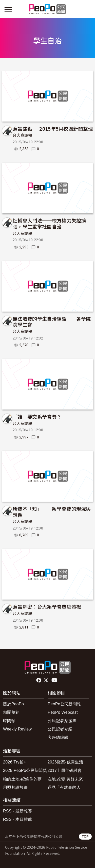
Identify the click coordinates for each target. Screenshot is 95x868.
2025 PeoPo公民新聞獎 (25, 770)
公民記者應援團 (62, 721)
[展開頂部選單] (87, 10)
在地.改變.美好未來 (65, 779)
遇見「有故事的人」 (66, 787)
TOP (85, 836)
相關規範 (11, 712)
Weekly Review (17, 729)
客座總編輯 (58, 737)
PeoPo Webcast (63, 712)
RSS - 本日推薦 (17, 819)
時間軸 (9, 721)
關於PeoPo (13, 704)
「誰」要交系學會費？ (37, 416)
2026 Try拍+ (15, 762)
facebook (39, 680)
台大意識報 (22, 135)
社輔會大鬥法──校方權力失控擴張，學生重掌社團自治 (49, 223)
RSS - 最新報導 (17, 811)
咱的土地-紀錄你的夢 (22, 779)
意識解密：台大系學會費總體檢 (47, 607)
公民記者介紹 (60, 729)
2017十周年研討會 (65, 770)
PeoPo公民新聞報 (64, 704)
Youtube (55, 680)
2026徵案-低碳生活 (65, 762)
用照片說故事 (15, 787)
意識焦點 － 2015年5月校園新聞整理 (53, 129)
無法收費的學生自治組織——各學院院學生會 (52, 322)
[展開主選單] (8, 10)
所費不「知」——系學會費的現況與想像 (52, 512)
